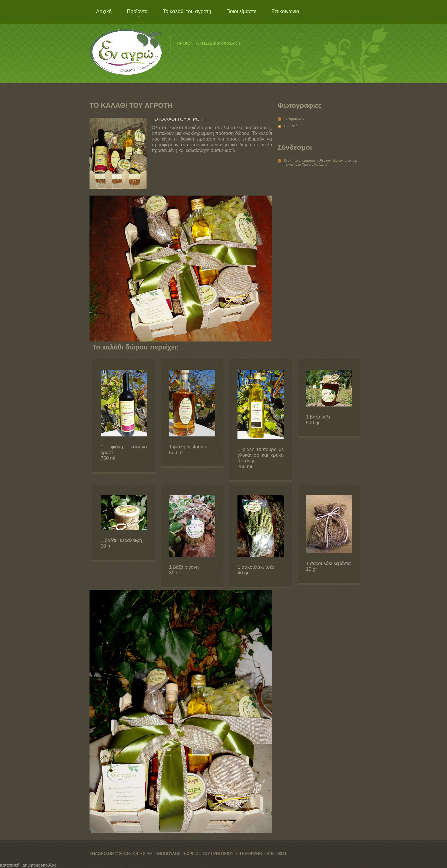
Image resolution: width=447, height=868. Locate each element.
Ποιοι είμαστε (241, 11)
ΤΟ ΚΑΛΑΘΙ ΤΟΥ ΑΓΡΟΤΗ (179, 119)
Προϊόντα (137, 11)
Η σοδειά (291, 126)
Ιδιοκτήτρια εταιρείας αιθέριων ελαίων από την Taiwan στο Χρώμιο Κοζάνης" (321, 162)
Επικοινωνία (285, 11)
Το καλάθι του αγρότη (187, 11)
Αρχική (104, 11)
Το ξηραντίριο (294, 119)
